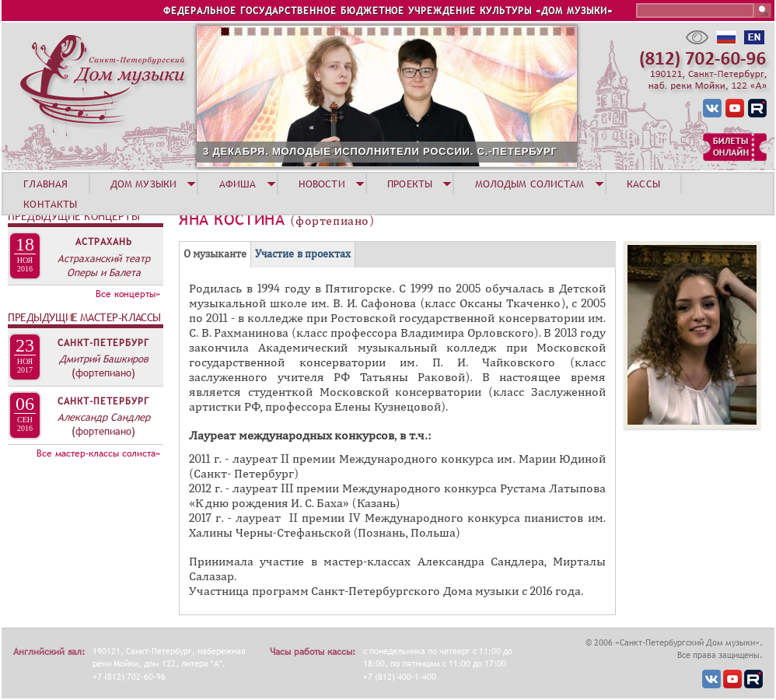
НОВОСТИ (322, 184)
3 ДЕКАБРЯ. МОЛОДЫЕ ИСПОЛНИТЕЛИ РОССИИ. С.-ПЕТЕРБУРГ (380, 151)
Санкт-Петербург (103, 343)
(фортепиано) (103, 373)
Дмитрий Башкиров (104, 359)
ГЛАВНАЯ (45, 184)
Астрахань (104, 242)
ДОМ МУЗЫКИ (143, 184)
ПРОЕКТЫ (410, 184)
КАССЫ (643, 184)
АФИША (238, 184)
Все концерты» (128, 294)
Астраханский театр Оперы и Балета (104, 265)
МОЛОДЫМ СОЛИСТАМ (530, 184)
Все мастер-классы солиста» (98, 453)
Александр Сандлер (104, 417)
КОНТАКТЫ (50, 204)
